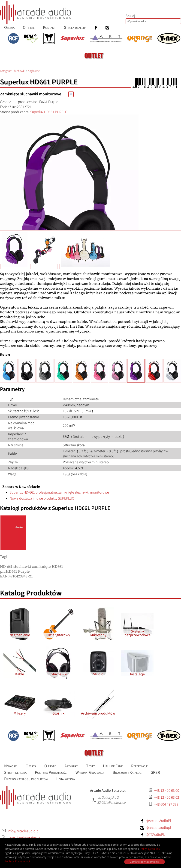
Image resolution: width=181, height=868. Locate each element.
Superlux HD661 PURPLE (49, 112)
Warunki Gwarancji (90, 772)
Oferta (31, 766)
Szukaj (130, 16)
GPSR (155, 772)
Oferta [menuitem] (9, 28)
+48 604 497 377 (166, 804)
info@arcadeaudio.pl (23, 831)
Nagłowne (34, 71)
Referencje (139, 766)
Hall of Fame (113, 766)
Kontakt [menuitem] (49, 28)
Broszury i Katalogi (127, 772)
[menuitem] (96, 28)
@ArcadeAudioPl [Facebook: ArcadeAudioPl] (158, 821)
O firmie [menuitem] (29, 28)
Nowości (11, 766)
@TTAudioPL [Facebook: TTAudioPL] (155, 835)
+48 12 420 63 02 (167, 797)
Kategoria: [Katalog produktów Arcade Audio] (6, 71)
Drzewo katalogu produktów (26, 779)
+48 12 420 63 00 (167, 791)
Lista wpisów (66, 779)
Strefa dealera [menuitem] (75, 28)
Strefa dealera (15, 772)
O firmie (50, 766)
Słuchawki (19, 71)
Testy (90, 766)
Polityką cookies (150, 849)
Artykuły (71, 766)
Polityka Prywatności (51, 772)
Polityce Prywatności (17, 861)
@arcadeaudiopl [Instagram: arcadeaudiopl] (158, 828)
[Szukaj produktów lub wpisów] (153, 21)
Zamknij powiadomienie (145, 862)
